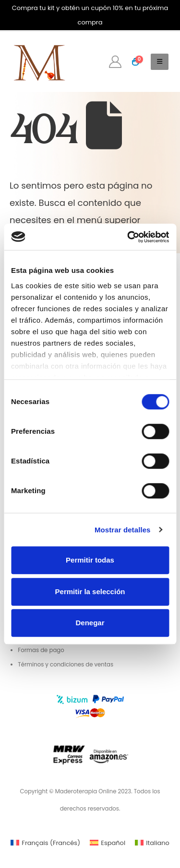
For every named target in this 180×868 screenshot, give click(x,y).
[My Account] (115, 62)
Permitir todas (90, 560)
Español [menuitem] (113, 843)
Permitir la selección (90, 592)
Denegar (90, 623)
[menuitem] (45, 843)
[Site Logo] (38, 62)
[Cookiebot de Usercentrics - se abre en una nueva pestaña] (128, 237)
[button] (160, 62)
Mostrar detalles (123, 530)
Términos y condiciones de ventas (66, 665)
